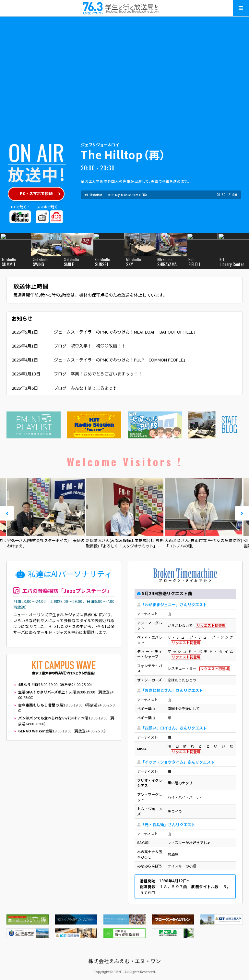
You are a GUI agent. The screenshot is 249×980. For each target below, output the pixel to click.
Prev (7, 513)
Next (242, 513)
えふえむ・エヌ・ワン (124, 8)
